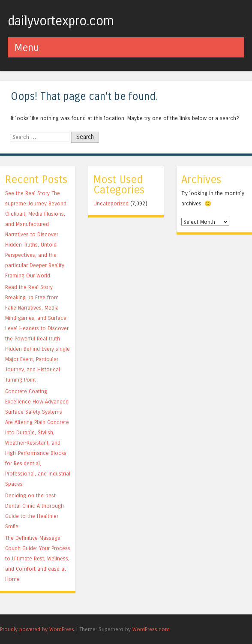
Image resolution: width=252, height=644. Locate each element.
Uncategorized (111, 203)
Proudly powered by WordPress (37, 629)
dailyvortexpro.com (61, 21)
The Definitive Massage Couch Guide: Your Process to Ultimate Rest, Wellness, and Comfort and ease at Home (38, 558)
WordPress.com (151, 629)
